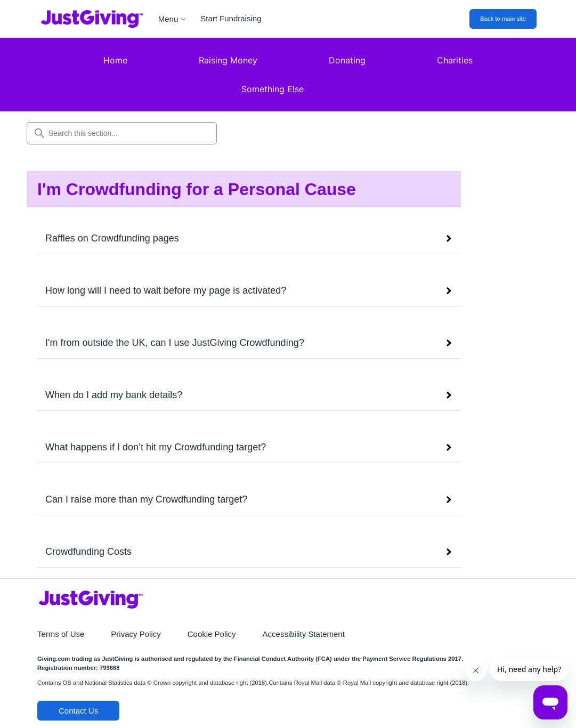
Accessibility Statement (304, 634)
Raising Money (228, 60)
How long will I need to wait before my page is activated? (166, 290)
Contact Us (78, 711)
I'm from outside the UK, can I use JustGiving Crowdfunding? (175, 343)
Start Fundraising (231, 18)
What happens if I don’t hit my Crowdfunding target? (156, 447)
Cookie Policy (212, 634)
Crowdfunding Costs (88, 552)
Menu (173, 19)
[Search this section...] (122, 133)
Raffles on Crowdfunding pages (112, 238)
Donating (347, 60)
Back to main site (503, 19)
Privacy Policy (136, 634)
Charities (455, 60)
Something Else (273, 89)
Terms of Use (61, 634)
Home (115, 60)
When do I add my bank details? (114, 395)
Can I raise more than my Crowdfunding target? (146, 499)
